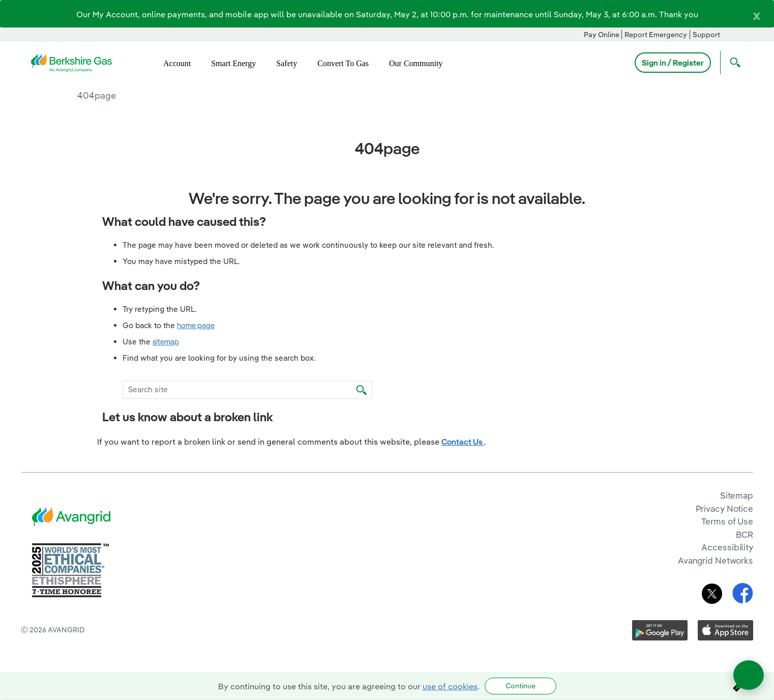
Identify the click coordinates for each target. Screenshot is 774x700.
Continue (520, 686)
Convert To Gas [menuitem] (343, 63)
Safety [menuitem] (287, 63)
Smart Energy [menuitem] (233, 63)
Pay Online (602, 35)
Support (706, 35)
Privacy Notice (724, 508)
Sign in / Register (673, 63)
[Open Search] (733, 63)
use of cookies (450, 686)
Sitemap (737, 495)
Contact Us (463, 442)
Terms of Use (727, 521)
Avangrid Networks (716, 560)
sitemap (166, 342)
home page (196, 325)
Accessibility (727, 547)
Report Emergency (656, 35)
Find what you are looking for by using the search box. (219, 358)
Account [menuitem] (177, 63)
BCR (745, 534)
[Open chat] (749, 675)
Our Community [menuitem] (416, 63)
